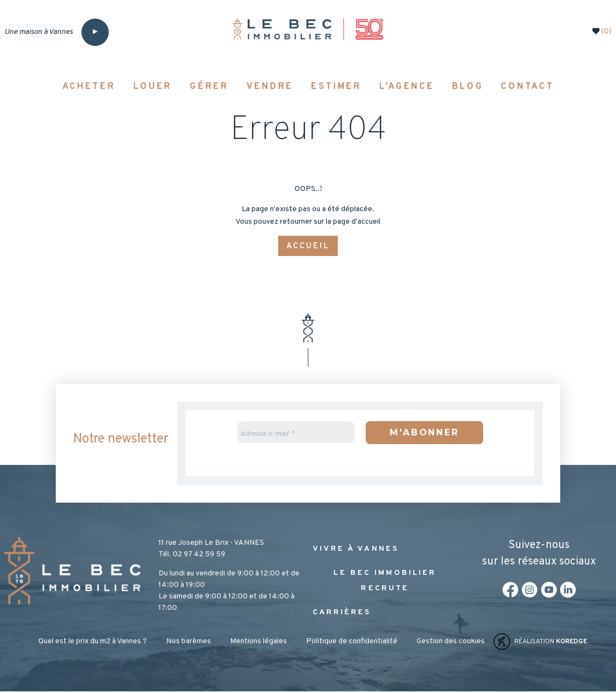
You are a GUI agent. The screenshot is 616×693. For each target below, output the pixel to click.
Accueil (308, 246)
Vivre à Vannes (356, 551)
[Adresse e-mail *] (296, 433)
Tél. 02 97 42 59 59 (192, 556)
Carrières (342, 614)
